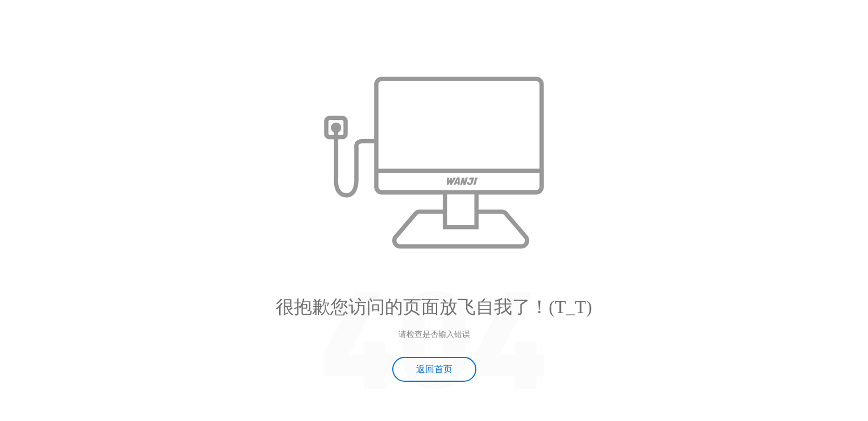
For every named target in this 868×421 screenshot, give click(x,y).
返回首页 (434, 369)
